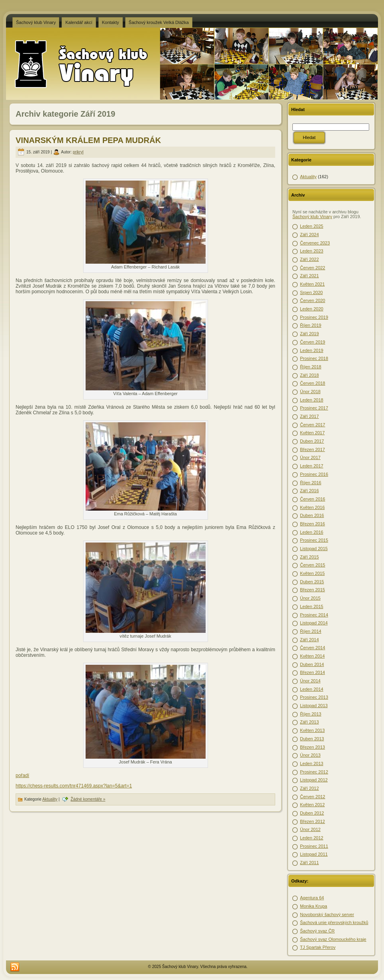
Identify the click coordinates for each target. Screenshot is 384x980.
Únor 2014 (310, 681)
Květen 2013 (312, 730)
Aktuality (50, 799)
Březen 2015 (312, 590)
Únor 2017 (310, 457)
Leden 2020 (312, 309)
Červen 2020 (313, 300)
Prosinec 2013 (314, 697)
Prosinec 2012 (314, 772)
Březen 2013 (312, 747)
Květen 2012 (312, 805)
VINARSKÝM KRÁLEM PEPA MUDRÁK (88, 140)
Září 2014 (309, 640)
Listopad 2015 (314, 549)
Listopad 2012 (314, 780)
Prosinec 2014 (314, 615)
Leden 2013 (312, 763)
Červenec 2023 (315, 243)
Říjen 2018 (311, 367)
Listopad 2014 (314, 623)
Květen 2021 (312, 284)
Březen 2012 (312, 821)
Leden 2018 (312, 400)
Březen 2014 (312, 672)
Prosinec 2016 (314, 474)
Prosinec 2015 (314, 540)
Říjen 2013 (311, 714)
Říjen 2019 (311, 325)
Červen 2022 (313, 268)
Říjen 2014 (311, 631)
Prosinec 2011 (314, 846)
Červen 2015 (313, 565)
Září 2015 (309, 557)
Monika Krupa (314, 906)
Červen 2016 (313, 499)
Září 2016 (309, 491)
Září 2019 (309, 334)
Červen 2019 (313, 342)
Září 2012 (309, 788)
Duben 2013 (312, 739)
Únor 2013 (310, 755)
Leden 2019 (312, 350)
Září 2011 (309, 863)
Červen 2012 (313, 797)
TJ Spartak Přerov (318, 947)
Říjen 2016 (311, 483)
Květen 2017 (312, 433)
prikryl (78, 152)
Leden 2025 (312, 226)
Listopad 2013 (314, 706)
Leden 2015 (312, 606)
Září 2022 (309, 259)
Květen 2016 (312, 507)
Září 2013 (309, 722)
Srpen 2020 (311, 292)
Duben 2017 (312, 441)
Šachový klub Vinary (312, 217)
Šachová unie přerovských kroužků (334, 922)
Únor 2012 (310, 829)
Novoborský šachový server (327, 914)
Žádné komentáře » (88, 799)
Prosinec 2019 (314, 317)
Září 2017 (309, 416)
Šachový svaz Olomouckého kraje (333, 939)
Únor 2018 (310, 392)
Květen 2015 (312, 573)
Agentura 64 (312, 898)
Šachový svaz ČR (317, 931)
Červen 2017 (313, 425)
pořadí (22, 775)
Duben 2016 (312, 515)
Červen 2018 (313, 383)
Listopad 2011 (314, 854)
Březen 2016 (312, 524)
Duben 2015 (312, 582)
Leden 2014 (312, 689)
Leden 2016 (312, 532)
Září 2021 (309, 276)
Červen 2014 (313, 648)
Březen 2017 (312, 449)
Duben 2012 (312, 813)
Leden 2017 (312, 466)
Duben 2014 (312, 664)
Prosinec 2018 (314, 358)
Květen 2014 (312, 656)
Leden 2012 (312, 838)
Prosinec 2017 (314, 408)
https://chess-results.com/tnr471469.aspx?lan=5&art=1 (74, 786)
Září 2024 (309, 235)
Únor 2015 (310, 598)
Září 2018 (309, 375)
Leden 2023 (312, 251)
